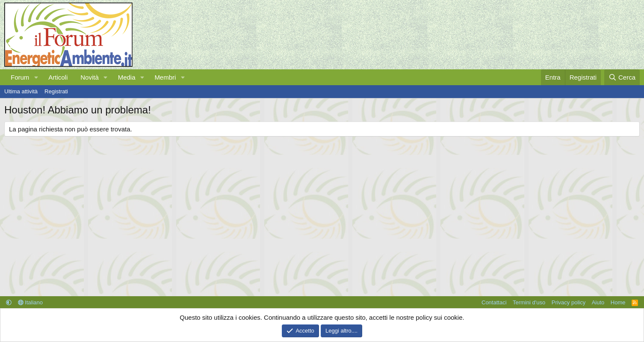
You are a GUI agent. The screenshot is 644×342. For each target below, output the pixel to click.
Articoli (58, 77)
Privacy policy (569, 302)
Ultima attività (21, 91)
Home (618, 302)
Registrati (56, 91)
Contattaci (494, 302)
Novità (90, 77)
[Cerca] (622, 77)
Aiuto (598, 302)
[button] (36, 77)
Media (127, 77)
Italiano (31, 302)
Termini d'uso (529, 302)
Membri (165, 77)
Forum (20, 77)
